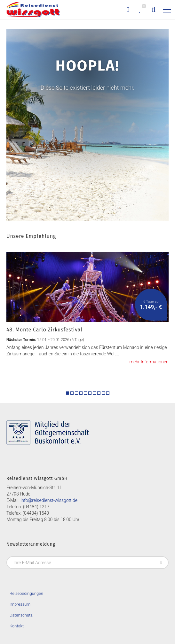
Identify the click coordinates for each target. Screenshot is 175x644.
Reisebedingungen (26, 593)
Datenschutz (21, 615)
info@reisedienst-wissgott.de (49, 500)
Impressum (20, 604)
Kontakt (17, 626)
